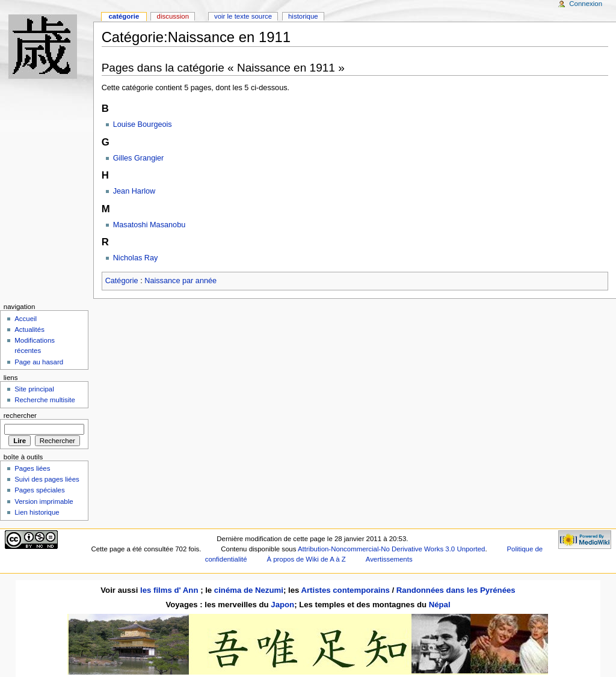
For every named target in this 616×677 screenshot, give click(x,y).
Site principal (34, 389)
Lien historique (37, 512)
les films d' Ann (170, 590)
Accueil (26, 319)
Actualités (29, 329)
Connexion (586, 4)
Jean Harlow (134, 191)
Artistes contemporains (345, 590)
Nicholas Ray (136, 258)
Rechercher (20, 415)
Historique (303, 16)
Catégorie (122, 281)
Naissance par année (180, 281)
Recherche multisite (45, 400)
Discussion (173, 16)
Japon (282, 605)
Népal (440, 605)
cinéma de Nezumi (249, 590)
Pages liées (32, 468)
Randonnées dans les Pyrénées (456, 590)
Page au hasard (39, 362)
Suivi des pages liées (47, 479)
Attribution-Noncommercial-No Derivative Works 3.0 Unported (391, 549)
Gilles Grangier (139, 158)
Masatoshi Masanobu (149, 225)
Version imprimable (44, 501)
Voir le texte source (243, 16)
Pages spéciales (39, 490)
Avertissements (389, 559)
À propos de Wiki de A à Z (306, 559)
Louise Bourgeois (143, 124)
